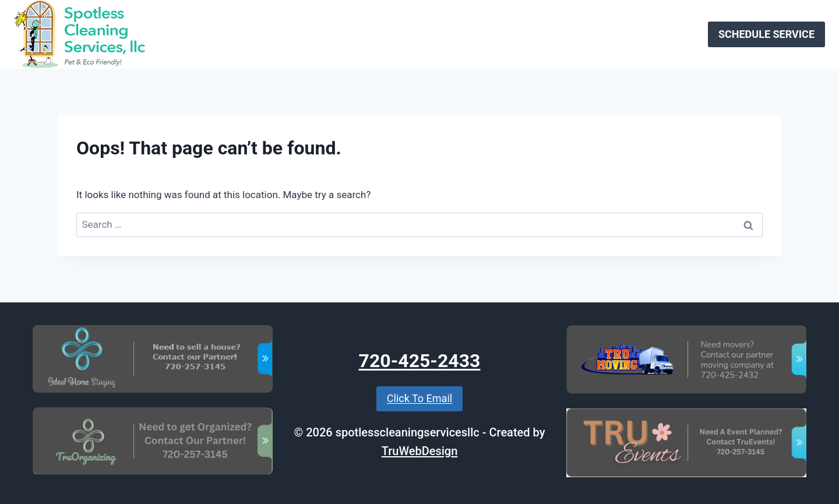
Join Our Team (510, 34)
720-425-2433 (420, 361)
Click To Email (419, 398)
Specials (573, 34)
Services (408, 34)
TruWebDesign (420, 451)
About (452, 34)
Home (364, 34)
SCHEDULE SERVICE (766, 34)
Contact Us (672, 34)
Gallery (620, 34)
